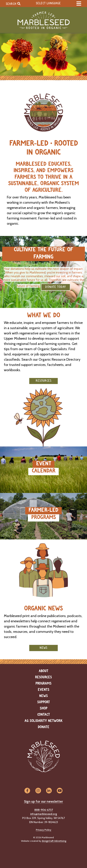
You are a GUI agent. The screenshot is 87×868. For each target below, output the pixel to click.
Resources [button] (44, 381)
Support (44, 702)
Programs (43, 684)
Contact (44, 715)
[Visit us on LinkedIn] (49, 791)
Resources (43, 677)
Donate (44, 727)
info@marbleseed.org (44, 814)
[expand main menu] (79, 4)
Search (13, 4)
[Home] (43, 20)
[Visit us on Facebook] (27, 791)
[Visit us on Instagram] (38, 791)
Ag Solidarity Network (43, 721)
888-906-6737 (44, 810)
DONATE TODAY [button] (56, 287)
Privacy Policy (44, 830)
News (43, 696)
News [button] (43, 648)
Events (44, 690)
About (44, 671)
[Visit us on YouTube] (60, 791)
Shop (44, 708)
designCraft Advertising (54, 841)
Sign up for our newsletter (43, 801)
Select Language (48, 3)
